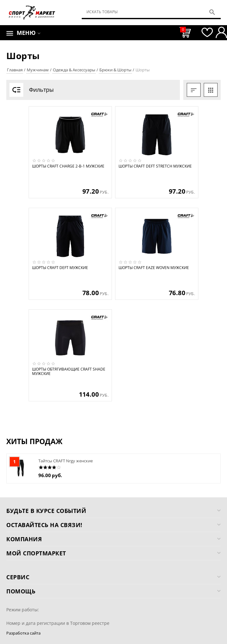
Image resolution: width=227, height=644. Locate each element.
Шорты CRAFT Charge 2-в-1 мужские (68, 166)
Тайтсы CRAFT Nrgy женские (66, 461)
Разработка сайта (23, 633)
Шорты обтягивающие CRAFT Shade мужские (69, 372)
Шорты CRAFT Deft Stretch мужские (155, 166)
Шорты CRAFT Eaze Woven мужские (154, 268)
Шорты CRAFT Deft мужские (60, 268)
